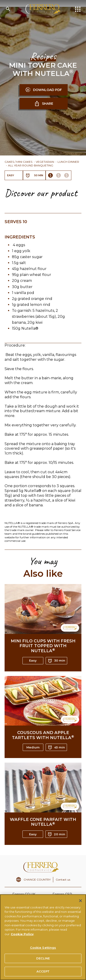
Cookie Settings (43, 949)
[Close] (80, 902)
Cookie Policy (22, 936)
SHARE (44, 104)
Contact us (63, 880)
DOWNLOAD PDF (44, 90)
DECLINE (43, 960)
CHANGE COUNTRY (37, 880)
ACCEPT (43, 973)
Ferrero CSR (62, 894)
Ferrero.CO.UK (24, 894)
